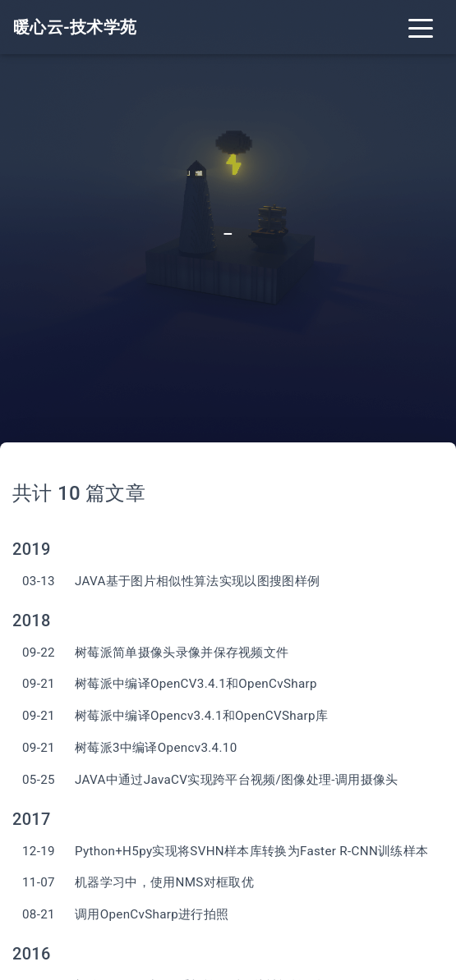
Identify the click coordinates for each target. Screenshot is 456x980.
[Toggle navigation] (421, 27)
